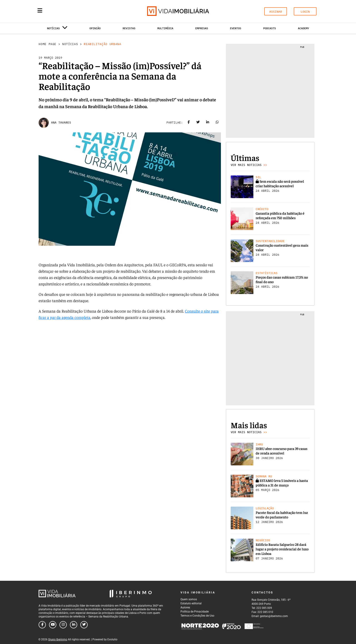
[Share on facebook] (189, 123)
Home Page (47, 44)
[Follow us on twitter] (84, 625)
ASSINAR (276, 12)
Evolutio (112, 639)
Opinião (95, 28)
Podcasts (269, 28)
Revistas (129, 28)
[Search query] (66, 11)
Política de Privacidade (195, 612)
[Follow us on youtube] (53, 625)
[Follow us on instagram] (63, 625)
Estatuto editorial (191, 603)
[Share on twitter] (198, 123)
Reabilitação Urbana (102, 44)
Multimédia (165, 28)
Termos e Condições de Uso (197, 616)
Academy (303, 28)
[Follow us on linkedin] (74, 625)
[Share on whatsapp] (217, 123)
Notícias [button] (57, 29)
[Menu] (40, 10)
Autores (185, 608)
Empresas (202, 28)
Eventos (236, 28)
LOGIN (305, 12)
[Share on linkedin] (208, 123)
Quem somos (189, 599)
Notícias (70, 44)
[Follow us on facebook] (42, 625)
